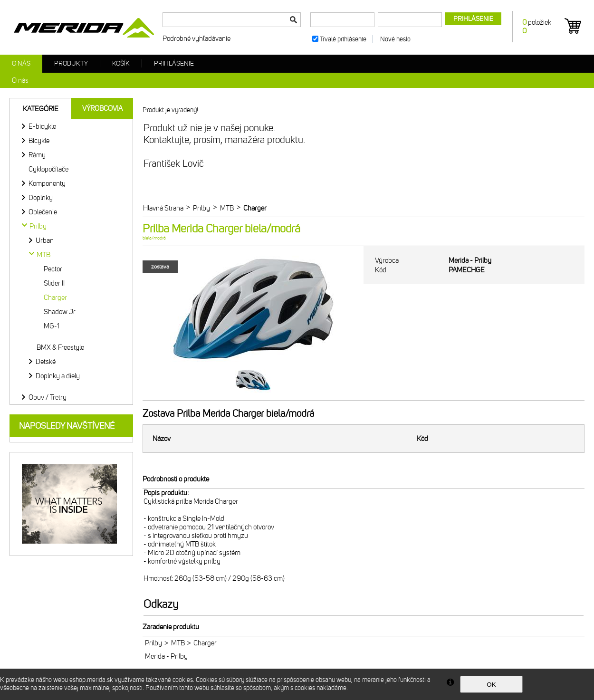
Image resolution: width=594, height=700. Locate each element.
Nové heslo (395, 39)
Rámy (37, 155)
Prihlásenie (174, 63)
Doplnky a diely (58, 376)
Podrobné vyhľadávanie (196, 38)
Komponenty (47, 183)
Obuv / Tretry (48, 397)
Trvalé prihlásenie (343, 39)
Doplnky (41, 198)
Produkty (71, 63)
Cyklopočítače (48, 169)
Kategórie (41, 109)
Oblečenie (43, 212)
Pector (53, 269)
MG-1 (52, 326)
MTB (178, 643)
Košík (121, 63)
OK (491, 685)
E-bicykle (42, 126)
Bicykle (39, 141)
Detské (46, 362)
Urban (45, 240)
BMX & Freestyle (60, 347)
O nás (21, 63)
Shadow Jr (60, 312)
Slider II (54, 283)
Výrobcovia (102, 108)
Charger (55, 297)
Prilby (153, 643)
